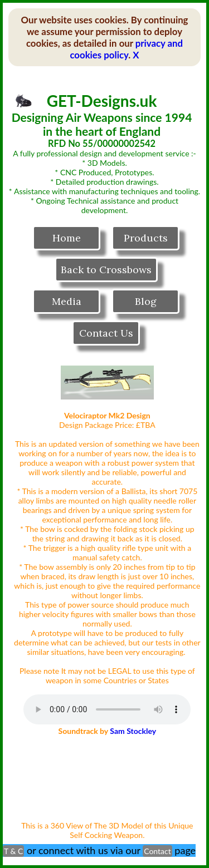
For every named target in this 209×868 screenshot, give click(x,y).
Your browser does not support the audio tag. (107, 709)
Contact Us (106, 333)
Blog (146, 301)
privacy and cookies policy (126, 49)
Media (67, 301)
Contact (157, 851)
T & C (13, 851)
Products (146, 238)
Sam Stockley (133, 731)
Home (67, 238)
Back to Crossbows (106, 270)
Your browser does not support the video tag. (107, 778)
